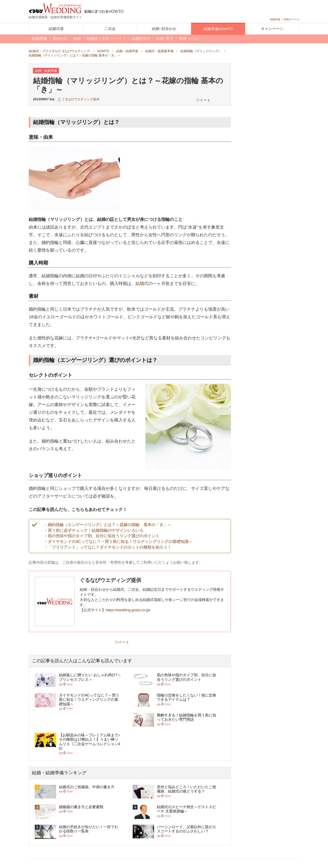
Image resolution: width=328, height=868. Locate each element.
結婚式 (142, 283)
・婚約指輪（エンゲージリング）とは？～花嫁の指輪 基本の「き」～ (108, 525)
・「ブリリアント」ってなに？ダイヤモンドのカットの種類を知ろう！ (108, 547)
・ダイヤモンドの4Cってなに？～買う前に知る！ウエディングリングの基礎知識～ (118, 541)
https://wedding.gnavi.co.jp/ (128, 610)
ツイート (203, 100)
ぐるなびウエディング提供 (81, 99)
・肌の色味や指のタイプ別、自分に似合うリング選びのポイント (102, 536)
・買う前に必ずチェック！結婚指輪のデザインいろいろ (94, 530)
